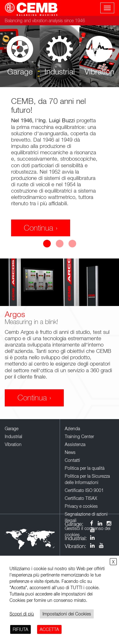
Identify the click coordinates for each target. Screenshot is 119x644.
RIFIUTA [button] (20, 629)
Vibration (13, 444)
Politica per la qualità (85, 468)
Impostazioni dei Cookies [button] (67, 614)
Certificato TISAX (81, 498)
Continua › (41, 228)
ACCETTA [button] (49, 629)
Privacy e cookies (81, 506)
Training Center (79, 436)
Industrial (13, 436)
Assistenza (75, 444)
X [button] (113, 562)
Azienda (72, 428)
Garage (12, 428)
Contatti (72, 460)
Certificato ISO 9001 (84, 490)
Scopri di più (22, 614)
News (70, 452)
